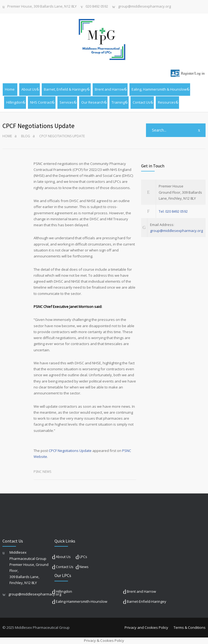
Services (67, 102)
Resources (167, 102)
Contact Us (142, 102)
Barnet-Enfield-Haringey (147, 601)
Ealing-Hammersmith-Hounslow (82, 601)
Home (10, 89)
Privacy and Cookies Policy (146, 627)
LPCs (83, 557)
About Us (29, 89)
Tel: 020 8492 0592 (173, 211)
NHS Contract (41, 102)
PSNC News (42, 472)
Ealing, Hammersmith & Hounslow (159, 89)
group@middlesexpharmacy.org (144, 7)
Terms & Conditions (190, 627)
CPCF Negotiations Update (70, 451)
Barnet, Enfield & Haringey (65, 89)
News (84, 567)
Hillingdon (14, 102)
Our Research (93, 102)
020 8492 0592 (97, 7)
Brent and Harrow (109, 89)
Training (118, 102)
